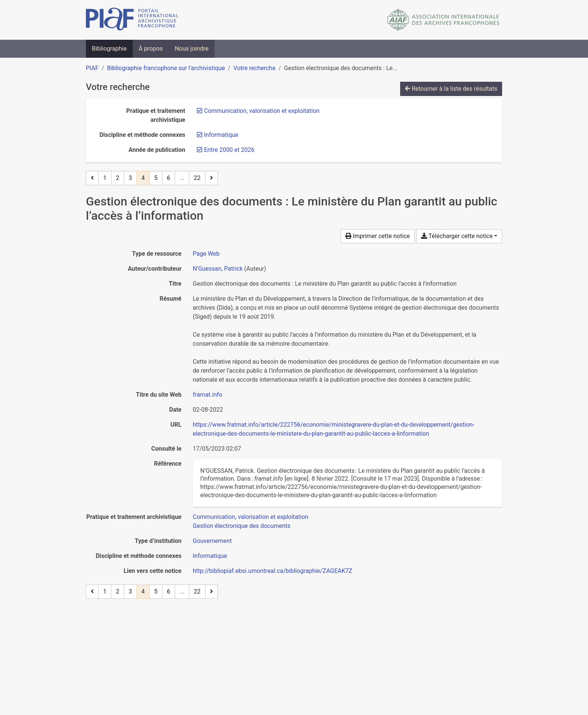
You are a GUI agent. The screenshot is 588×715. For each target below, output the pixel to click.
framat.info (208, 395)
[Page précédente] (92, 178)
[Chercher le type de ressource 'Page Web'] (206, 254)
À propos (151, 49)
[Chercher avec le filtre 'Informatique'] (210, 556)
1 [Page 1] (105, 178)
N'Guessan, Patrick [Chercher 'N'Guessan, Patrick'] (218, 269)
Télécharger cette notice (457, 236)
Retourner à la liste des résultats (451, 89)
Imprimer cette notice (378, 236)
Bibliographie (109, 49)
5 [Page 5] (156, 178)
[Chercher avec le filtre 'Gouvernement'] (212, 541)
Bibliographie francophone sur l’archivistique (166, 68)
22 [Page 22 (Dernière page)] (197, 178)
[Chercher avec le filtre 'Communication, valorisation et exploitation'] (250, 517)
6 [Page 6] (169, 178)
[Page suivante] (211, 178)
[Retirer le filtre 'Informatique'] (221, 135)
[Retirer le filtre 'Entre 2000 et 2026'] (229, 150)
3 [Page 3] (130, 178)
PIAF (92, 68)
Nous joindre (192, 49)
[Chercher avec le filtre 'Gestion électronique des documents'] (242, 526)
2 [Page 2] (118, 178)
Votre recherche (254, 68)
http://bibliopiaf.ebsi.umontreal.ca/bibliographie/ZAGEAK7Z (272, 571)
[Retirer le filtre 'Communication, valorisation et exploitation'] (262, 111)
